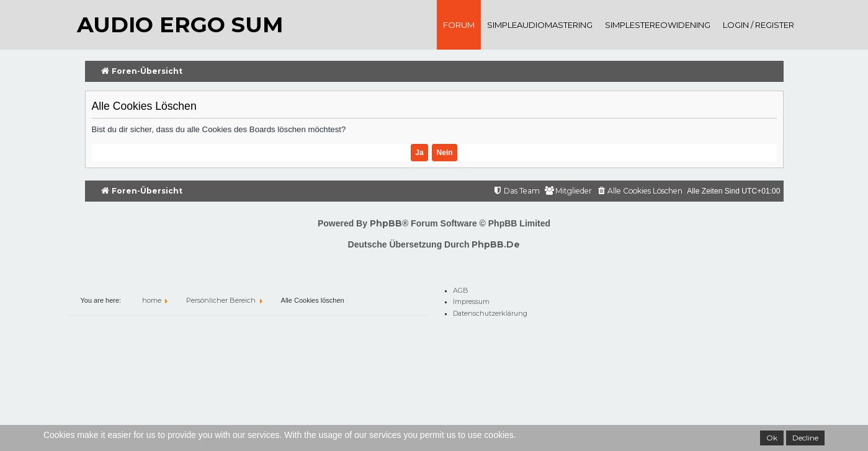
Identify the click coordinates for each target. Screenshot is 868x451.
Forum (459, 25)
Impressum (471, 300)
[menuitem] (639, 191)
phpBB (386, 223)
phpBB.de (496, 244)
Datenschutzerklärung (490, 311)
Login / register (758, 25)
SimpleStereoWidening (658, 25)
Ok (772, 438)
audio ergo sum (180, 25)
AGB (461, 288)
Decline (805, 438)
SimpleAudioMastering (540, 25)
